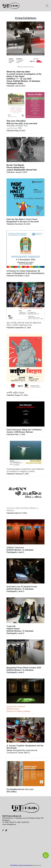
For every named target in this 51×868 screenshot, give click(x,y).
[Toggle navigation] (47, 6)
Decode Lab (37, 865)
